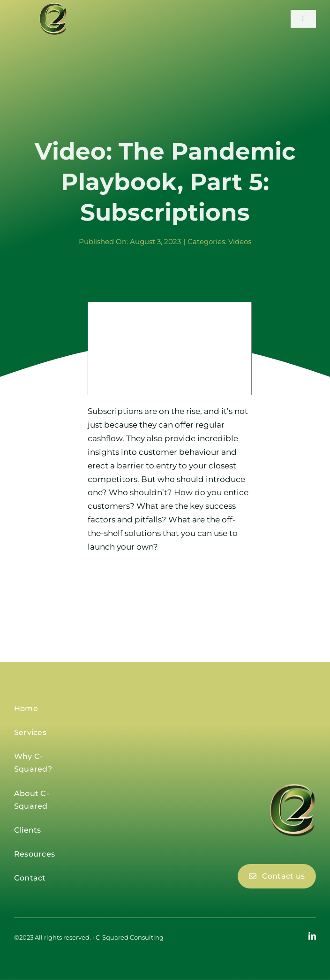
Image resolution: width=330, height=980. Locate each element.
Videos (240, 241)
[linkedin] (312, 936)
